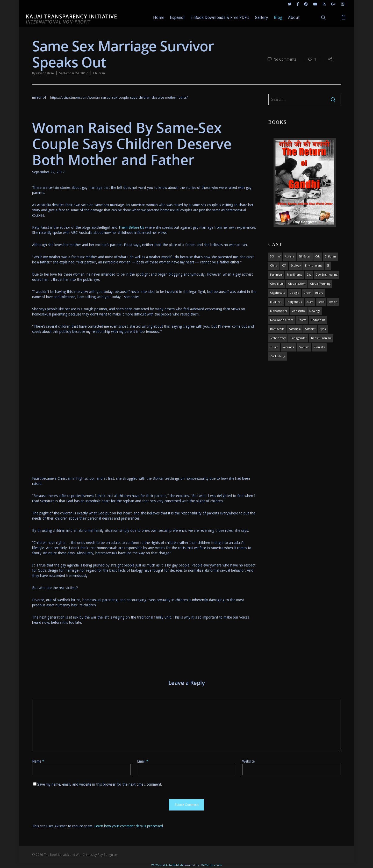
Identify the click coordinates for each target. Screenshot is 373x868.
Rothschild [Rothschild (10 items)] (277, 329)
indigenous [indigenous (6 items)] (294, 302)
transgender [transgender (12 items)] (298, 338)
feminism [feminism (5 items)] (276, 275)
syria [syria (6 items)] (323, 329)
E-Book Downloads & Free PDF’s (220, 17)
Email (143, 761)
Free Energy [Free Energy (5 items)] (295, 275)
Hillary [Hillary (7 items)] (319, 293)
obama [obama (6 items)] (302, 320)
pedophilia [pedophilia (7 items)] (318, 320)
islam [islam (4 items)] (310, 302)
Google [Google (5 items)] (294, 293)
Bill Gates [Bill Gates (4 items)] (305, 257)
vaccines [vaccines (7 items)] (288, 347)
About (294, 17)
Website (248, 761)
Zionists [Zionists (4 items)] (319, 347)
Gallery (261, 17)
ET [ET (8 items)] (328, 266)
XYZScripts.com (211, 865)
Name (38, 761)
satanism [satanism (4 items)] (295, 329)
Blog (278, 17)
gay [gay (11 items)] (309, 275)
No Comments (282, 59)
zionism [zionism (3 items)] (304, 347)
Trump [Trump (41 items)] (274, 347)
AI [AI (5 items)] (279, 257)
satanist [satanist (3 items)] (310, 329)
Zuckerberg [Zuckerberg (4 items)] (278, 356)
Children (99, 73)
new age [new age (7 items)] (315, 311)
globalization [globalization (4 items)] (297, 284)
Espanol (177, 17)
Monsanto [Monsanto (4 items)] (298, 311)
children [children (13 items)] (330, 257)
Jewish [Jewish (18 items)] (333, 302)
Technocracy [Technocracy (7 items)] (278, 338)
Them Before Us (131, 227)
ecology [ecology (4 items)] (296, 266)
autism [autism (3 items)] (289, 257)
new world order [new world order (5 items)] (282, 320)
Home (159, 17)
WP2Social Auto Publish (167, 865)
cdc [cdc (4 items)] (318, 257)
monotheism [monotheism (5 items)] (279, 311)
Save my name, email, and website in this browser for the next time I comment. (100, 784)
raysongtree (45, 73)
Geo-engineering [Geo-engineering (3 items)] (327, 275)
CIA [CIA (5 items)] (284, 266)
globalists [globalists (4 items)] (277, 284)
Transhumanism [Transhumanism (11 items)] (321, 338)
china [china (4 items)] (274, 266)
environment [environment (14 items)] (314, 266)
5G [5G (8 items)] (272, 257)
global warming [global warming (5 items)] (320, 284)
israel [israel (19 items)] (321, 302)
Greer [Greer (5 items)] (307, 293)
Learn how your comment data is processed (129, 826)
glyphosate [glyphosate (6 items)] (278, 293)
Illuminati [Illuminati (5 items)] (276, 302)
